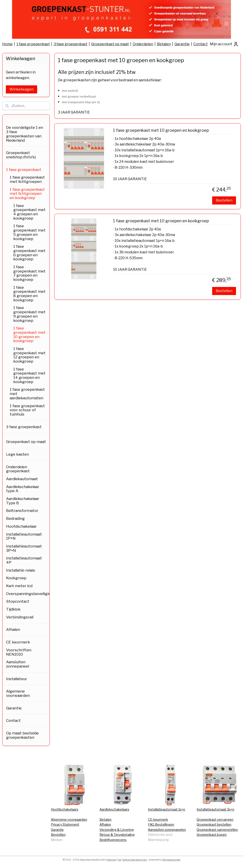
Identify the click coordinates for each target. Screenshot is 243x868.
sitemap (112, 860)
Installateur (17, 679)
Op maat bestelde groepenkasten (22, 735)
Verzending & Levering (117, 830)
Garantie (182, 44)
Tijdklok (13, 609)
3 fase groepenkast (70, 44)
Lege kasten (17, 454)
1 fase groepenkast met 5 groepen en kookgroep (29, 232)
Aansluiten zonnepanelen (167, 830)
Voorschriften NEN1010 (19, 652)
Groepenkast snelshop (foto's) (21, 155)
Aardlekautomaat (22, 479)
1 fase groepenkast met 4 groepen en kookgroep (29, 212)
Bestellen (224, 200)
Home (7, 44)
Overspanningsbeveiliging (28, 594)
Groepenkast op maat (110, 44)
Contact (201, 44)
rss (120, 860)
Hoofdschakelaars (65, 809)
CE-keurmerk (158, 819)
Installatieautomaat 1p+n (167, 809)
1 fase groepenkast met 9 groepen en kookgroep (29, 314)
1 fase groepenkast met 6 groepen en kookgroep (29, 253)
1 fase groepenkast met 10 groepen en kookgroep (161, 130)
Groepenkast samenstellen (217, 830)
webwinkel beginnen (135, 860)
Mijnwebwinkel (171, 860)
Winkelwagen (22, 89)
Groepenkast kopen (212, 835)
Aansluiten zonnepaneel (18, 664)
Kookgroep (16, 578)
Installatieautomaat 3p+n (215, 809)
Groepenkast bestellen (214, 824)
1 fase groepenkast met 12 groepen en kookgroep (29, 355)
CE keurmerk (18, 642)
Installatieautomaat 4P (24, 560)
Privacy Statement (65, 824)
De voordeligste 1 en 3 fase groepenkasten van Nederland (25, 134)
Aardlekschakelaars (114, 809)
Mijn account (224, 44)
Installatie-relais (21, 570)
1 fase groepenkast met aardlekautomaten (27, 394)
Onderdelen (143, 44)
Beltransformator (22, 511)
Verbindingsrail (20, 617)
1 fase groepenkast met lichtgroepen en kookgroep (27, 194)
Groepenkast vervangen (215, 819)
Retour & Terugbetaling (117, 835)
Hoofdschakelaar (21, 526)
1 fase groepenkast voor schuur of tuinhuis (27, 410)
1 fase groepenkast (33, 44)
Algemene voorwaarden (18, 693)
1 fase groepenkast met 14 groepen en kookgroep (29, 375)
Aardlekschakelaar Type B (23, 501)
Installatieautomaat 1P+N (24, 536)
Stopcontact (18, 601)
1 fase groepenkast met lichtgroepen (27, 179)
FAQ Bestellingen (161, 824)
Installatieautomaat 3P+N (24, 548)
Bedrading (15, 518)
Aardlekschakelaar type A (23, 489)
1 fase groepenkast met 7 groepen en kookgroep (29, 273)
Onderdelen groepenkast (18, 469)
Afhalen (13, 629)
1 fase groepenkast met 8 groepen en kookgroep (29, 294)
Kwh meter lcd (19, 586)
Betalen (164, 44)
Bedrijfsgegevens (113, 840)
